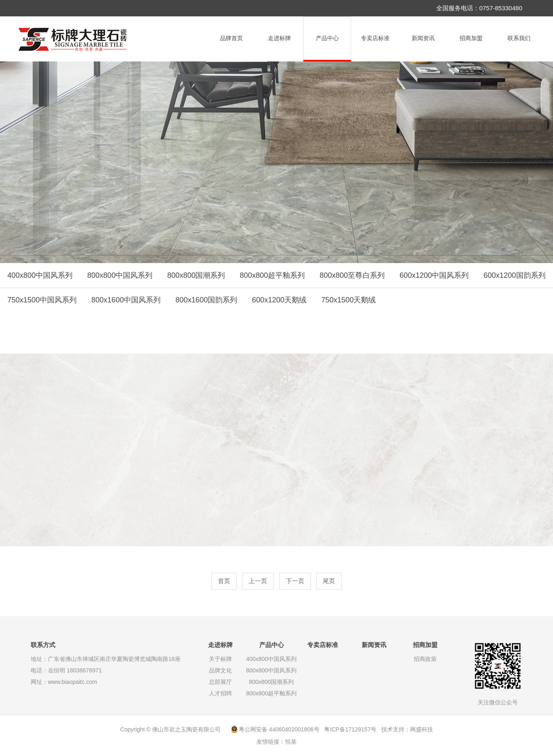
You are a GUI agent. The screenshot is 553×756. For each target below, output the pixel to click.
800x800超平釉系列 (272, 275)
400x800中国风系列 (40, 275)
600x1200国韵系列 (514, 275)
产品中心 (327, 38)
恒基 (291, 742)
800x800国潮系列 (196, 275)
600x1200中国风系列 (434, 275)
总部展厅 (220, 682)
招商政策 (425, 659)
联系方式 (43, 645)
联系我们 (519, 38)
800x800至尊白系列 (352, 275)
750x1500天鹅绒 (348, 300)
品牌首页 (231, 38)
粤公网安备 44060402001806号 (279, 729)
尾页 (329, 581)
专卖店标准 (375, 38)
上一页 (258, 581)
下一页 (295, 581)
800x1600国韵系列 (206, 300)
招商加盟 (471, 38)
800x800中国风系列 (120, 275)
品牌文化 (220, 670)
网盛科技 (422, 729)
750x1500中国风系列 (42, 300)
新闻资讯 (423, 38)
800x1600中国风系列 (126, 300)
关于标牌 (220, 659)
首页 (224, 581)
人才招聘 (220, 693)
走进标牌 (279, 38)
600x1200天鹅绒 (279, 300)
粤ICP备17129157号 (350, 729)
